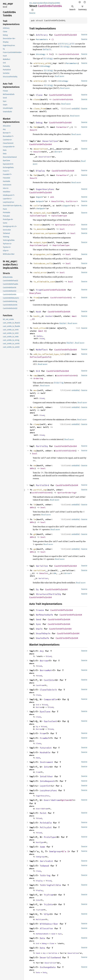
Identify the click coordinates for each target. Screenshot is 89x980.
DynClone (45, 712)
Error (58, 152)
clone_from (39, 109)
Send (39, 619)
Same (42, 847)
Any (42, 651)
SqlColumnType (38, 216)
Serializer (43, 578)
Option (59, 225)
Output (39, 201)
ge (35, 549)
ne (35, 465)
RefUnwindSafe (44, 615)
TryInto (48, 904)
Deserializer (44, 157)
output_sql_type (42, 213)
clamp (36, 424)
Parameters (42, 39)
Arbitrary (42, 35)
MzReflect (42, 350)
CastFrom (40, 685)
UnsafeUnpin (43, 633)
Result (33, 130)
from (36, 298)
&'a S (65, 851)
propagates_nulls (43, 254)
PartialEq (42, 446)
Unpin (39, 629)
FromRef (44, 738)
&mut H (42, 331)
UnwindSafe (42, 638)
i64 (62, 201)
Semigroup (55, 851)
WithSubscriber (49, 924)
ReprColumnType (38, 245)
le (35, 519)
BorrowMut (46, 670)
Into (46, 767)
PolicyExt (46, 827)
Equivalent (50, 721)
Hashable (45, 752)
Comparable (50, 699)
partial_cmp (40, 490)
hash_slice (39, 328)
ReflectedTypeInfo (40, 357)
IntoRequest (47, 781)
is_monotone (40, 229)
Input (39, 197)
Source (32, 13)
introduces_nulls (43, 263)
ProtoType (50, 837)
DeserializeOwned (50, 957)
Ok (55, 573)
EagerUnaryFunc (45, 189)
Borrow (44, 661)
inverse (38, 225)
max (35, 390)
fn (50, 54)
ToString (45, 875)
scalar (40, 3)
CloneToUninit (48, 690)
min (35, 407)
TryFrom (48, 895)
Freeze (40, 610)
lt (35, 505)
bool (62, 229)
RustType (40, 842)
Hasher (49, 316)
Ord (38, 371)
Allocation (46, 928)
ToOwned (44, 866)
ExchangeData (48, 967)
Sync (39, 624)
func (46, 3)
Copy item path (32, 10)
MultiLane (40, 919)
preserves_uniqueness (45, 233)
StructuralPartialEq (48, 594)
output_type (40, 242)
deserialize (40, 149)
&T (71, 800)
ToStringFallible (50, 885)
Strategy (41, 54)
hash (36, 316)
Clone (39, 95)
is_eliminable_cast (44, 282)
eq (35, 451)
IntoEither (46, 776)
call (36, 206)
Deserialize (50, 141)
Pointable (46, 823)
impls (51, 3)
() (53, 39)
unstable (75, 109)
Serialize (42, 566)
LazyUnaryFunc (48, 790)
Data (42, 938)
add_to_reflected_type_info (49, 354)
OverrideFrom (52, 800)
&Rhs (32, 468)
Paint (43, 813)
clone (36, 99)
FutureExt (46, 748)
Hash (39, 312)
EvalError (71, 201)
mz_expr (33, 3)
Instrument (46, 762)
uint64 (57, 3)
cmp (35, 375)
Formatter (62, 127)
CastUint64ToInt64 (65, 35)
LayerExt (45, 786)
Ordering (38, 378)
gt (35, 534)
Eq (37, 589)
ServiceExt (46, 861)
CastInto (49, 680)
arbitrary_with (42, 63)
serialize (39, 570)
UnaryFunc (69, 225)
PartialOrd (42, 485)
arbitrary (39, 81)
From (39, 290)
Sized (42, 339)
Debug (39, 123)
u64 (52, 197)
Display (40, 171)
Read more (59, 76)
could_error (40, 272)
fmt (35, 127)
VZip (46, 914)
